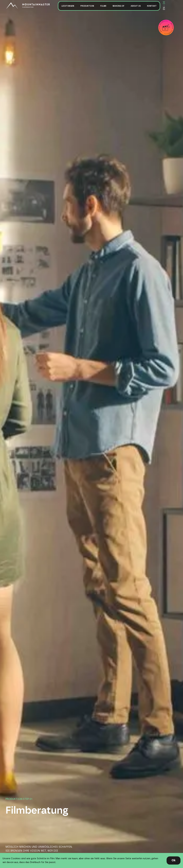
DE (164, 3)
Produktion (87, 6)
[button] (68, 6)
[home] (31, 5)
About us (136, 6)
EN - (164, 7)
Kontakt (152, 6)
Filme (103, 6)
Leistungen (68, 6)
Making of (118, 6)
